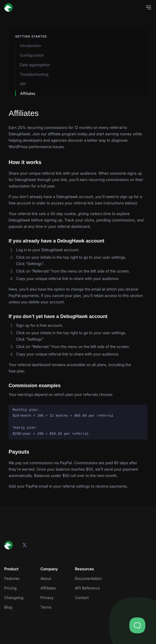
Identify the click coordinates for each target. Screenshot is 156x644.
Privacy (47, 598)
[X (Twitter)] (25, 545)
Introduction (30, 46)
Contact (82, 598)
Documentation (88, 578)
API (23, 84)
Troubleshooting (34, 74)
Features (12, 578)
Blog (8, 607)
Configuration (32, 55)
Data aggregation (35, 65)
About (46, 578)
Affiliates (28, 93)
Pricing (10, 588)
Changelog (14, 598)
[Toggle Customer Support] (137, 625)
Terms (46, 607)
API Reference (87, 588)
